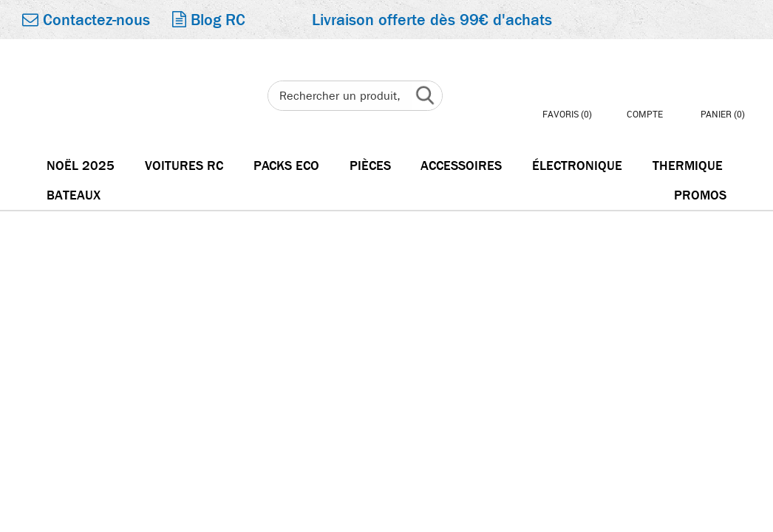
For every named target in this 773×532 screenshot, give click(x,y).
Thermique (688, 166)
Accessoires (461, 166)
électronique (577, 166)
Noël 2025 (81, 166)
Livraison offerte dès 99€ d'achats (432, 20)
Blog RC (209, 20)
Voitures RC (184, 166)
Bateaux (74, 195)
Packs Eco (286, 166)
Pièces (370, 166)
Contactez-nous (86, 20)
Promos (700, 195)
